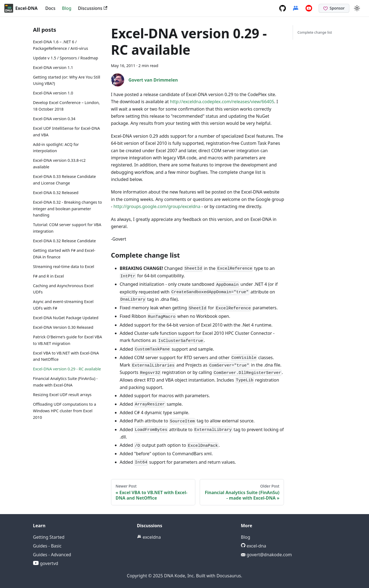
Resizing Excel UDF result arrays (62, 395)
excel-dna (254, 546)
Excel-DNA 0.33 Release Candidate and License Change (65, 180)
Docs (50, 8)
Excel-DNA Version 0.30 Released (63, 327)
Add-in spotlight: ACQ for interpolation (56, 148)
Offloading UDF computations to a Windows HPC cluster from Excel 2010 (65, 411)
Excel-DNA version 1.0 (53, 93)
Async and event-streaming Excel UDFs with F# (63, 305)
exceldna (149, 537)
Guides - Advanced (52, 555)
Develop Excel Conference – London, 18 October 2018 (66, 106)
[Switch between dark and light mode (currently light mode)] (357, 8)
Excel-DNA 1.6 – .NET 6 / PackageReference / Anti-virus (61, 45)
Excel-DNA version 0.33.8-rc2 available (59, 164)
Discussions (93, 8)
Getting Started (49, 537)
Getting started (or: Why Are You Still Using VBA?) (67, 80)
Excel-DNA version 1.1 (53, 67)
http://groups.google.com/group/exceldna (157, 206)
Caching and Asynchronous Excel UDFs (63, 289)
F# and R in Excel (49, 276)
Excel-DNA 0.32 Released (56, 193)
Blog (67, 8)
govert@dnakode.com (267, 555)
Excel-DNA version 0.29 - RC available (67, 369)
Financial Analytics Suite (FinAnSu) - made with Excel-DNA (65, 382)
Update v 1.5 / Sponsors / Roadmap (66, 58)
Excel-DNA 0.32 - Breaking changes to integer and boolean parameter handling (68, 209)
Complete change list (315, 32)
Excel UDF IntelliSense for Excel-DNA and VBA (67, 132)
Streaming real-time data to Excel (64, 266)
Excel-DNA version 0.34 (54, 119)
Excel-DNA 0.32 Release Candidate (65, 241)
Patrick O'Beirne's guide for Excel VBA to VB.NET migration (68, 340)
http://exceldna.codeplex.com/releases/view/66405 (222, 102)
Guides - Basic (47, 546)
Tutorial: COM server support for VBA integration (67, 228)
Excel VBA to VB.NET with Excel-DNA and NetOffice (66, 356)
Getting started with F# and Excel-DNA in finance (64, 254)
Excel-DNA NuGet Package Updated (66, 318)
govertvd (46, 563)
